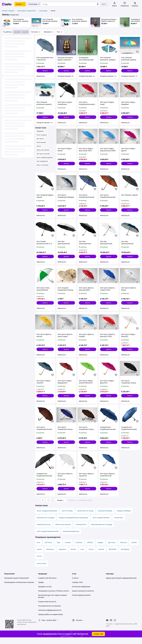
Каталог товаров (8, 11)
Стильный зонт (81, 530)
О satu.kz (75, 584)
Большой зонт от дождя (46, 524)
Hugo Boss (62, 555)
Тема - (47, 626)
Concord (101, 555)
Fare (38, 548)
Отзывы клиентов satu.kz (47, 608)
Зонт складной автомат (101, 524)
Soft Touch (48, 548)
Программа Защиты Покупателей (16, 584)
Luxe (82, 555)
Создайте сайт (43, 584)
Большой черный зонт (71, 537)
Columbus (79, 548)
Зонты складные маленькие (47, 517)
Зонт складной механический (48, 537)
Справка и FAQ (77, 588)
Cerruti (91, 555)
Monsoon (123, 548)
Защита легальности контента (83, 597)
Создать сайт (98, 640)
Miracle (73, 555)
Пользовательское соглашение (49, 612)
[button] (45, 71)
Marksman (50, 555)
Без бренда (125, 555)
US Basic (68, 548)
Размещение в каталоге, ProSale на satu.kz (54, 597)
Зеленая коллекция (105, 517)
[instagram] (115, 626)
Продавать (42, 593)
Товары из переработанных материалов (73, 524)
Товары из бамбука (124, 517)
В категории (34, 4)
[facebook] (111, 626)
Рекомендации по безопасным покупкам (19, 588)
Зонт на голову (67, 517)
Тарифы (41, 588)
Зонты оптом (42, 569)
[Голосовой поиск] (98, 4)
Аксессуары (43, 11)
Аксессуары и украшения (27, 11)
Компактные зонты (44, 530)
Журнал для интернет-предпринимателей (121, 584)
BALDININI (113, 555)
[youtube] (107, 626)
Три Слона (112, 548)
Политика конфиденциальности (50, 616)
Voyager (100, 548)
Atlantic (134, 548)
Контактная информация (81, 593)
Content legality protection (81, 601)
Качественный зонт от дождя (102, 530)
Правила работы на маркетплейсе (51, 620)
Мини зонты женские (63, 530)
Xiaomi (39, 555)
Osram (39, 562)
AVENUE (90, 548)
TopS (58, 548)
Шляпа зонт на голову (85, 517)
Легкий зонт (119, 524)
